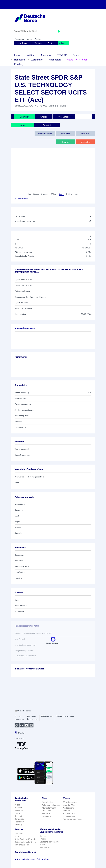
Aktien (31, 55)
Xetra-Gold (45, 847)
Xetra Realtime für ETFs (25, 842)
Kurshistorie (64, 117)
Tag (29, 194)
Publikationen (69, 816)
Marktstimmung (49, 808)
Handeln (66, 811)
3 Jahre (69, 194)
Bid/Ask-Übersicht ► (25, 328)
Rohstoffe (20, 60)
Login (62, 43)
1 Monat (45, 194)
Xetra (22, 125)
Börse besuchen (70, 802)
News (70, 60)
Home (18, 55)
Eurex (42, 845)
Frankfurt (47, 125)
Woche (36, 194)
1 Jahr (61, 194)
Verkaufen (85, 142)
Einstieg (19, 64)
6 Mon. (53, 194)
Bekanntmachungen (51, 805)
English (38, 39)
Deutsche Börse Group (50, 842)
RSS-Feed (46, 811)
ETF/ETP (62, 55)
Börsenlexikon (69, 814)
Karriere (43, 836)
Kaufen (66, 142)
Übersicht (25, 117)
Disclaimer (32, 716)
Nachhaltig (55, 60)
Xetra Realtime (23, 43)
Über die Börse (69, 805)
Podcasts (46, 814)
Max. (76, 194)
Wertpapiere (68, 808)
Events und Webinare (72, 819)
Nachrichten (47, 802)
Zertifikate (37, 60)
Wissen (83, 60)
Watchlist (38, 43)
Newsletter (19, 39)
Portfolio (51, 43)
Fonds (76, 55)
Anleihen (46, 55)
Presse (43, 839)
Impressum (19, 719)
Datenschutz (32, 719)
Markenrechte (47, 716)
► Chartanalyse (21, 199)
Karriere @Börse (22, 845)
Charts (44, 117)
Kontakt (29, 39)
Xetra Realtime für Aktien (26, 839)
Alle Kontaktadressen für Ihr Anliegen (32, 859)
